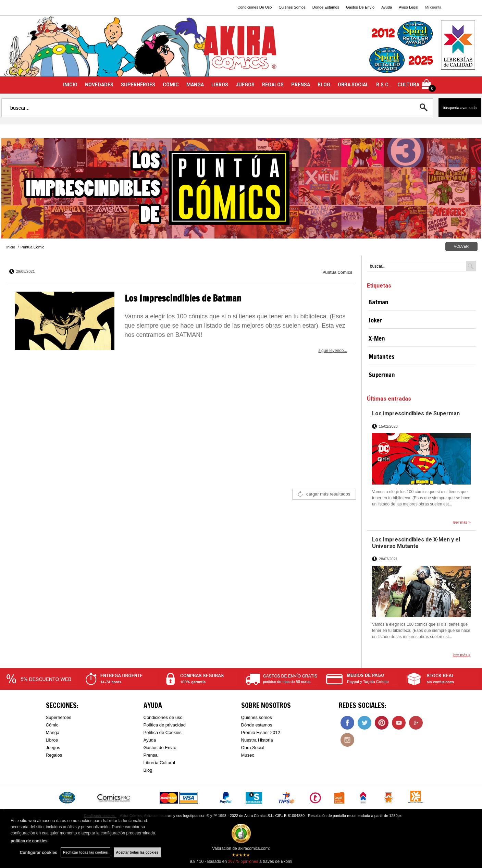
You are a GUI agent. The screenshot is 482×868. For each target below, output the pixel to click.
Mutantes (382, 356)
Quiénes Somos (292, 7)
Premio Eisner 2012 (261, 732)
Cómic (52, 725)
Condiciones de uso (163, 717)
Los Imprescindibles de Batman (183, 298)
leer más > (462, 522)
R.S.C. (383, 85)
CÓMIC (171, 85)
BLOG (324, 85)
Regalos (54, 755)
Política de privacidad (165, 725)
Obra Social (253, 748)
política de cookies (29, 841)
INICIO (70, 85)
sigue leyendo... (333, 351)
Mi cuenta (433, 7)
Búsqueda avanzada (460, 108)
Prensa (151, 755)
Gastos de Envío (160, 748)
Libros (52, 740)
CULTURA (408, 85)
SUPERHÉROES (138, 85)
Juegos (53, 748)
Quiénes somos (257, 717)
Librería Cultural (159, 763)
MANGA (195, 85)
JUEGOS (245, 85)
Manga (53, 732)
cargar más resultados (328, 494)
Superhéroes (59, 717)
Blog (148, 770)
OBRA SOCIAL (353, 85)
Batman (379, 302)
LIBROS (220, 85)
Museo (248, 755)
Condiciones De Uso (255, 7)
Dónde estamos (257, 725)
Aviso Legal (409, 7)
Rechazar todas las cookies (85, 852)
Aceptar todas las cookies (137, 852)
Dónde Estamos (326, 7)
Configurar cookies (39, 853)
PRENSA (301, 85)
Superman (382, 375)
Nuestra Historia (257, 740)
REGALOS (273, 85)
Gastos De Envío (360, 7)
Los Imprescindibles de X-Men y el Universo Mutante (416, 543)
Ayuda (387, 7)
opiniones (243, 861)
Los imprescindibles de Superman (416, 413)
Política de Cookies (163, 732)
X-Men (377, 338)
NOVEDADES (99, 85)
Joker (375, 320)
